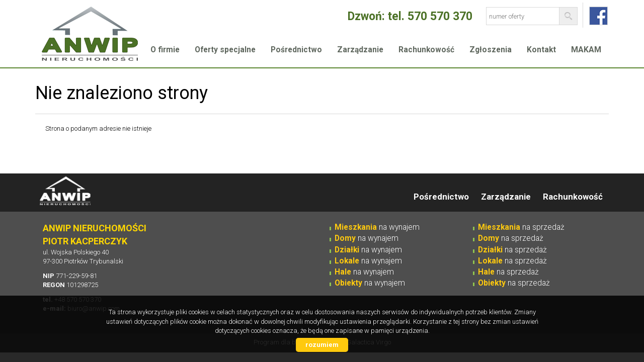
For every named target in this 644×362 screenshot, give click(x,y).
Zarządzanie (360, 50)
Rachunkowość (426, 50)
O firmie (165, 50)
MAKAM (586, 50)
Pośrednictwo (296, 50)
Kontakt (541, 50)
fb (598, 16)
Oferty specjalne (225, 50)
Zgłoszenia (491, 50)
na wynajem (377, 227)
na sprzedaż (521, 227)
